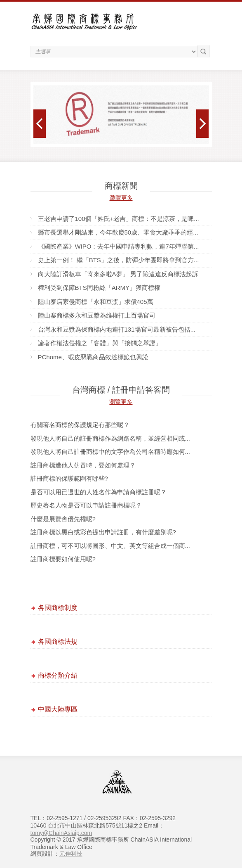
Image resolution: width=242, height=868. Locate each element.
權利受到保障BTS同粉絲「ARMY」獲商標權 (99, 288)
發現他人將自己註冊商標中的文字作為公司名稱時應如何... (110, 452)
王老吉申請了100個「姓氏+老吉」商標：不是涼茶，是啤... (119, 219)
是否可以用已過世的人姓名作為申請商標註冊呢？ (99, 492)
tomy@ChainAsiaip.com (61, 833)
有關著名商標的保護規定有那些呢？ (80, 425)
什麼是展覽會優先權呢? (63, 519)
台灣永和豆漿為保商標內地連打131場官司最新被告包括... (117, 329)
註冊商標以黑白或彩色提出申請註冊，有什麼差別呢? (103, 532)
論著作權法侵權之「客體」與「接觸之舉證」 (100, 343)
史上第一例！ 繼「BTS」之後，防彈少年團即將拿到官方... (119, 260)
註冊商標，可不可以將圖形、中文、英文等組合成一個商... (110, 546)
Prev (40, 124)
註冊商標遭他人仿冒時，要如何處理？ (83, 465)
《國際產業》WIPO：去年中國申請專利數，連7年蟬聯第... (119, 246)
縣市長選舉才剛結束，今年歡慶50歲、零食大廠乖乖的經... (118, 232)
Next (203, 124)
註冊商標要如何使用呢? (63, 559)
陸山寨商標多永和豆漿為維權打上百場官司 (97, 315)
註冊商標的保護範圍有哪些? (69, 478)
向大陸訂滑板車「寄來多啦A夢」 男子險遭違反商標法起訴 (118, 274)
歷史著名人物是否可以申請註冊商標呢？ (86, 505)
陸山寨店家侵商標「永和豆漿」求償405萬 (96, 302)
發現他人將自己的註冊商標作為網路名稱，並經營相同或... (110, 438)
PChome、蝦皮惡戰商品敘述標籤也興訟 (93, 357)
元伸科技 (71, 854)
